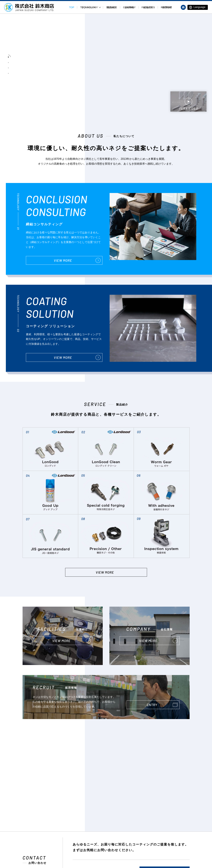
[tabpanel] (114, 65)
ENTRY (152, 705)
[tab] (8, 55)
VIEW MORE (63, 260)
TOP (72, 7)
